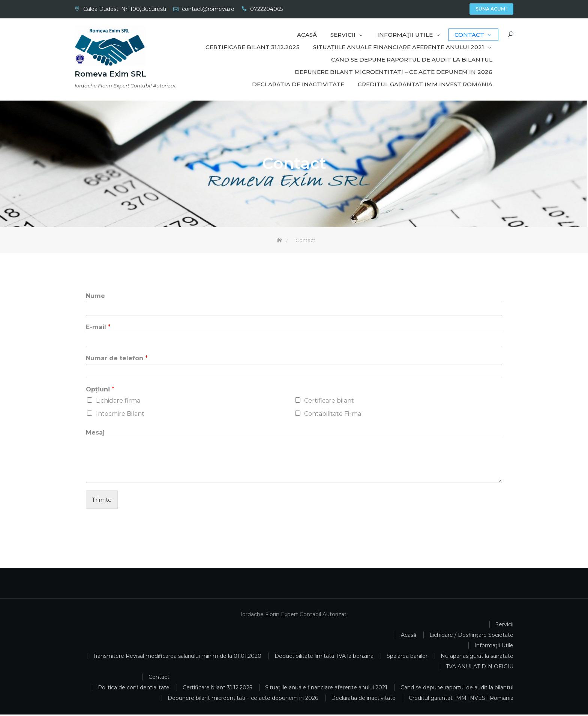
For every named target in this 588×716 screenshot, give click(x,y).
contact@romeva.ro (208, 9)
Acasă (426, 10)
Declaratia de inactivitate (298, 84)
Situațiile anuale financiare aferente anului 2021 (399, 47)
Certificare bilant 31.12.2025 (253, 47)
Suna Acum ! (491, 9)
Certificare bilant (329, 402)
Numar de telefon (117, 360)
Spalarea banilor (407, 657)
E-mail (98, 329)
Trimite (102, 501)
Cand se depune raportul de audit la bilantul (412, 59)
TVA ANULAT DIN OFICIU (480, 668)
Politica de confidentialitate (134, 689)
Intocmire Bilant (120, 415)
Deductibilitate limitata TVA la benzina (324, 657)
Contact (459, 10)
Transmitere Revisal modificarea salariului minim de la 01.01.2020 (177, 657)
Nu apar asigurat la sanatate (477, 657)
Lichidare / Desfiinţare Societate (471, 636)
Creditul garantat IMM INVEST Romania (425, 84)
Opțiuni (100, 390)
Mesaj (95, 434)
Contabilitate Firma (333, 415)
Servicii (437, 10)
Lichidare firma (118, 402)
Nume (95, 297)
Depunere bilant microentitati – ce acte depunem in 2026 (394, 72)
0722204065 (266, 9)
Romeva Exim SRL (110, 74)
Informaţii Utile (448, 10)
